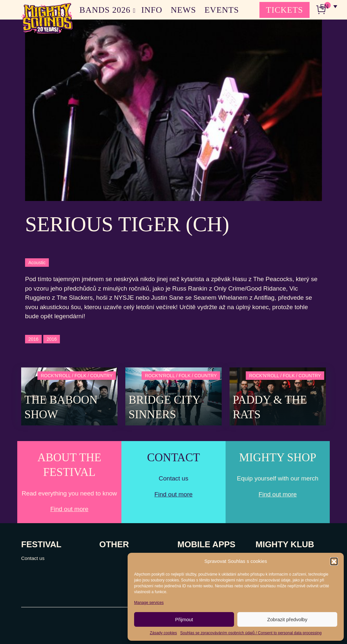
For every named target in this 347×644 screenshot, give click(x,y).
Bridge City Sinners (164, 407)
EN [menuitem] (324, 7)
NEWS (184, 10)
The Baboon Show (61, 407)
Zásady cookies (163, 633)
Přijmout (184, 619)
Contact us (33, 558)
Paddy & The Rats (270, 407)
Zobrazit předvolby (287, 619)
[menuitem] (328, 7)
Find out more (69, 509)
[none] (328, 7)
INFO (152, 10)
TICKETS (285, 10)
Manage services (149, 603)
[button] (334, 561)
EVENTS (222, 10)
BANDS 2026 (105, 10)
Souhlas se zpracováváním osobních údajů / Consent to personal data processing (251, 633)
